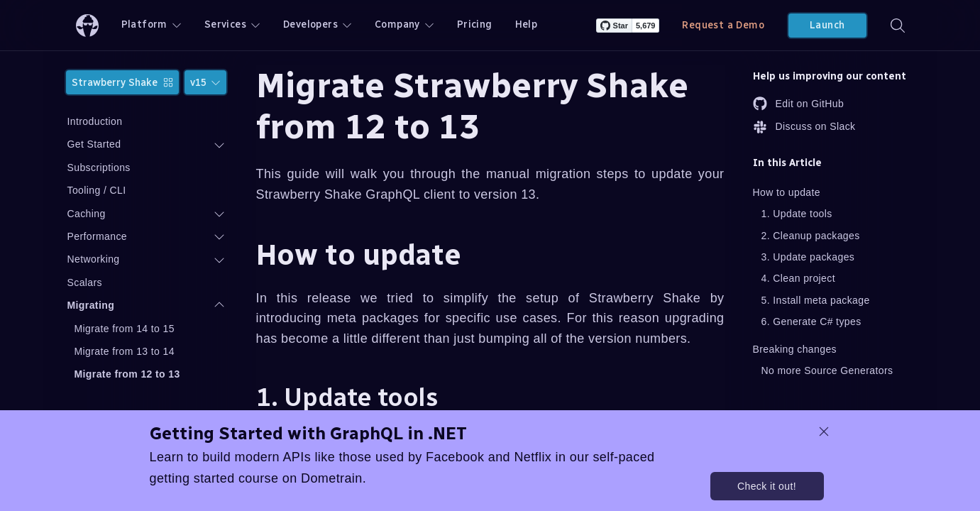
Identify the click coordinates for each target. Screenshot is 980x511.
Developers (318, 24)
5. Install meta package (816, 300)
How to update (787, 192)
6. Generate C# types (811, 322)
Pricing (475, 24)
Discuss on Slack (804, 127)
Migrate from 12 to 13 (127, 374)
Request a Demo (723, 25)
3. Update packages (808, 257)
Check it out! (767, 486)
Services (232, 24)
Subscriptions (99, 167)
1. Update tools (797, 214)
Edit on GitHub (799, 104)
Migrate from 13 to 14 (125, 351)
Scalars (85, 282)
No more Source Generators (827, 370)
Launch (827, 25)
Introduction (95, 121)
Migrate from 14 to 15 (125, 329)
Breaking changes (795, 349)
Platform (152, 24)
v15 (205, 83)
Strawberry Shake (122, 83)
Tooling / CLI (97, 190)
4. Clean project (798, 278)
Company (404, 24)
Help (527, 24)
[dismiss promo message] (824, 432)
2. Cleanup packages (811, 236)
